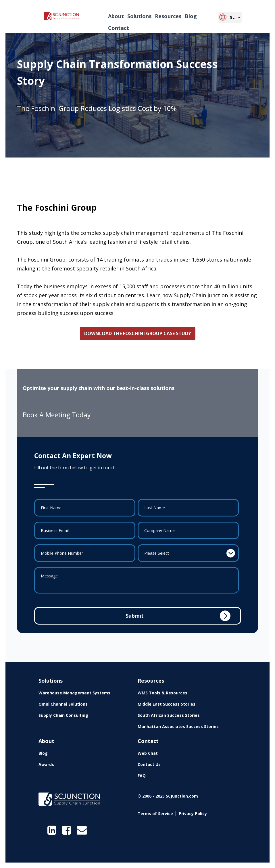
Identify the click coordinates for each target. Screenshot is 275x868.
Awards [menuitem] (46, 764)
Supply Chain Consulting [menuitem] (63, 715)
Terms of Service (155, 814)
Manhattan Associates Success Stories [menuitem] (178, 726)
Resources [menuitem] (168, 16)
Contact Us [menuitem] (149, 764)
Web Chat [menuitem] (148, 753)
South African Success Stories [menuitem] (169, 715)
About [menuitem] (116, 16)
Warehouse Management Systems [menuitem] (74, 693)
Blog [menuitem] (191, 16)
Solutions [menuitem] (139, 16)
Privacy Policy (193, 814)
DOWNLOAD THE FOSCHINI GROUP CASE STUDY (138, 333)
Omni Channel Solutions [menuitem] (63, 704)
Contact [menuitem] (119, 28)
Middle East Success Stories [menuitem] (167, 704)
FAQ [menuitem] (142, 776)
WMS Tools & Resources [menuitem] (162, 693)
